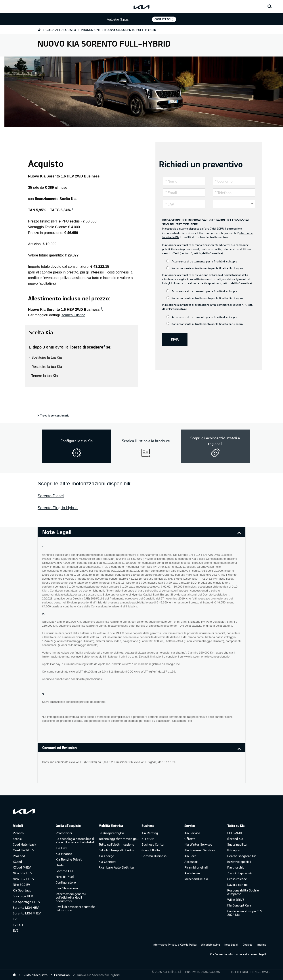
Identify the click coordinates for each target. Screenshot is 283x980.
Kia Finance (64, 854)
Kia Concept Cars (239, 905)
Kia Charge (106, 856)
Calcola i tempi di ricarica (116, 850)
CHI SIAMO (235, 833)
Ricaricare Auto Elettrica (116, 867)
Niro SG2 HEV (23, 873)
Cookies (248, 944)
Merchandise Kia (196, 879)
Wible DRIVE (236, 900)
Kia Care (190, 856)
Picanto (18, 833)
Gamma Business (154, 856)
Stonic (17, 839)
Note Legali (231, 944)
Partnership (236, 867)
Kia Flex (61, 848)
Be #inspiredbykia (111, 833)
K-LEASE (148, 839)
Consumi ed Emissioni (60, 747)
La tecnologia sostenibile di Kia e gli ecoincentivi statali (75, 840)
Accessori (191, 862)
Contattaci (163, 19)
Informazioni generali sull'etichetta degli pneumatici (71, 897)
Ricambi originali (196, 867)
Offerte (190, 839)
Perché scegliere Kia (242, 856)
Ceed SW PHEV (24, 850)
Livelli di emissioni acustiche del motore (76, 908)
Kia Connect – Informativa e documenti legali (238, 954)
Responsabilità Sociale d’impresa (243, 892)
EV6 (16, 919)
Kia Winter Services (198, 844)
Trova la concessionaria (55, 415)
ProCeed (19, 856)
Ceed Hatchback (24, 844)
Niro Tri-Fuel (65, 877)
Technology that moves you (119, 839)
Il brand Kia (235, 839)
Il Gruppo (234, 850)
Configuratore (66, 882)
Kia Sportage (22, 890)
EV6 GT (18, 925)
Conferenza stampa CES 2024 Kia (245, 913)
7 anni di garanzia (240, 873)
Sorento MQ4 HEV (26, 907)
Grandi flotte (151, 850)
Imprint (261, 944)
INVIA (175, 339)
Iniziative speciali (239, 862)
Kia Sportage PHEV (27, 902)
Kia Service (192, 833)
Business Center (153, 844)
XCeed (17, 862)
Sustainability (237, 844)
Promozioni (64, 833)
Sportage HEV (23, 896)
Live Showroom (67, 888)
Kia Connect (107, 862)
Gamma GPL (65, 871)
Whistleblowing (210, 944)
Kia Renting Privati (69, 859)
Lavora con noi (238, 885)
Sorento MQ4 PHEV (27, 913)
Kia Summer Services (200, 850)
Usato (60, 865)
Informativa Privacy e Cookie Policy (175, 944)
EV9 (16, 930)
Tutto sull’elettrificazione (116, 844)
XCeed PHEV (22, 867)
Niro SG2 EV (21, 885)
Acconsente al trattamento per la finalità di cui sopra (202, 261)
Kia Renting (150, 833)
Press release (237, 879)
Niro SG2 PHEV (24, 879)
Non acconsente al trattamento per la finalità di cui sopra (205, 268)
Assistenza (192, 873)
